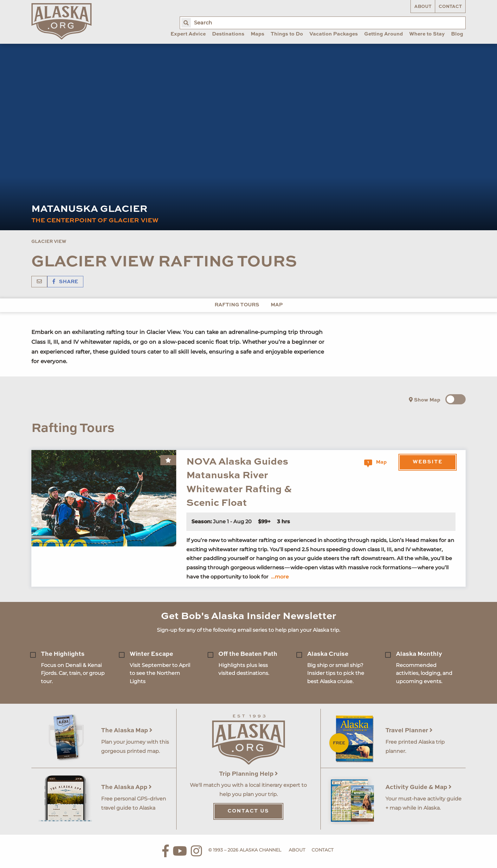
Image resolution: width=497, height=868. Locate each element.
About (423, 7)
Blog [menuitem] (457, 34)
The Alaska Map (127, 731)
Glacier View (49, 242)
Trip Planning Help (248, 774)
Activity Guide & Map (419, 787)
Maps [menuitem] (258, 34)
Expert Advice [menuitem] (188, 34)
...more (280, 577)
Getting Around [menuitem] (384, 34)
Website (428, 462)
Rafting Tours (237, 305)
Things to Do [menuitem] (287, 34)
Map (277, 305)
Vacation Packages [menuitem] (334, 34)
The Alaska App (126, 787)
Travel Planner (409, 731)
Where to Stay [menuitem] (427, 34)
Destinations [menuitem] (228, 34)
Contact (450, 7)
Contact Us (248, 811)
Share (65, 282)
